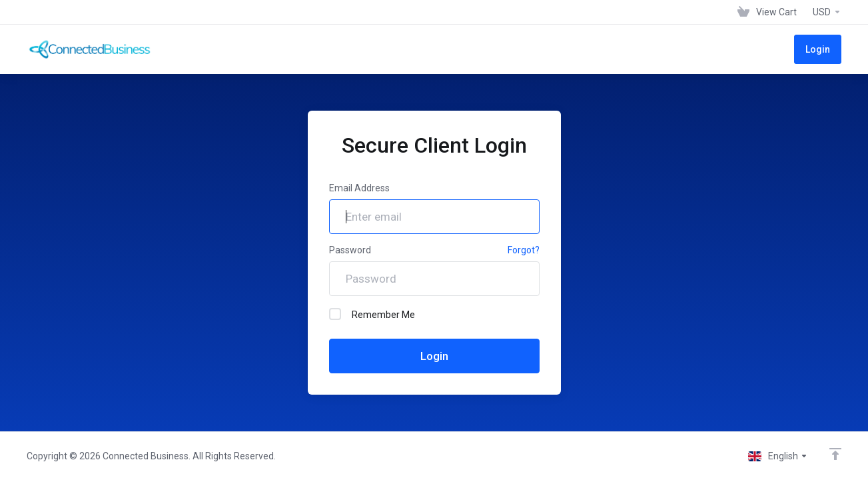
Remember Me (372, 314)
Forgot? (524, 250)
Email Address (359, 188)
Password (350, 250)
